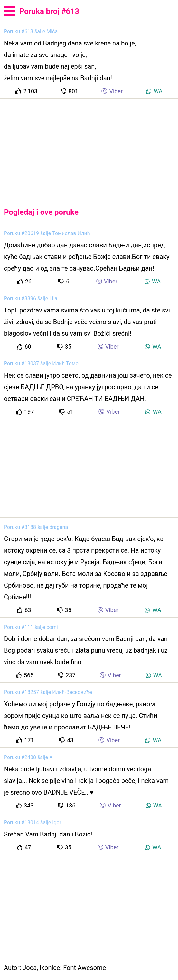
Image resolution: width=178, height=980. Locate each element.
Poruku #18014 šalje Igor (33, 822)
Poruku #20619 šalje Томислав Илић (47, 233)
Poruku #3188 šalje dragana (36, 527)
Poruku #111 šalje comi (31, 627)
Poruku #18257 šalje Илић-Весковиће (48, 692)
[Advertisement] (89, 148)
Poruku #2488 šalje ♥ (28, 757)
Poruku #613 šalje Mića (31, 31)
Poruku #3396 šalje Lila (31, 298)
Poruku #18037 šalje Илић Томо (41, 364)
